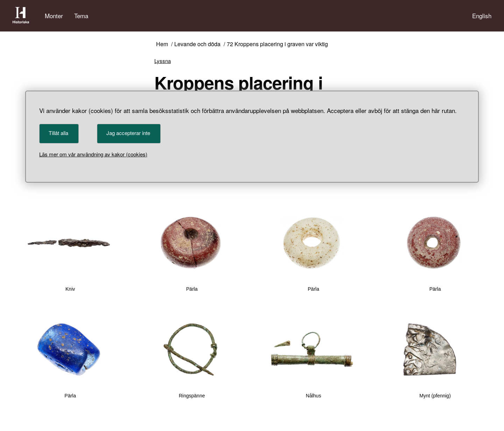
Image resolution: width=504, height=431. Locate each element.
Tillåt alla (58, 133)
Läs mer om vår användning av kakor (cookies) (93, 154)
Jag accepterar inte (128, 133)
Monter (54, 16)
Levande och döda (197, 44)
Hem (162, 44)
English (482, 16)
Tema (81, 16)
